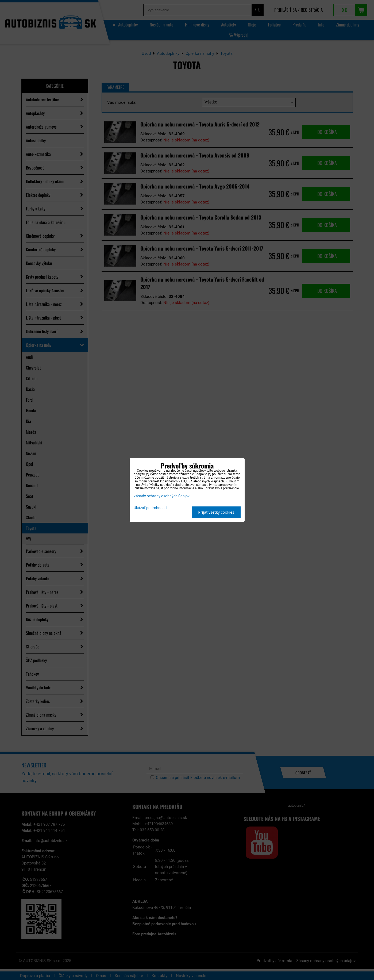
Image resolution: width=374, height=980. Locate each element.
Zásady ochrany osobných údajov (162, 496)
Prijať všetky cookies (216, 512)
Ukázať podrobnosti (150, 508)
